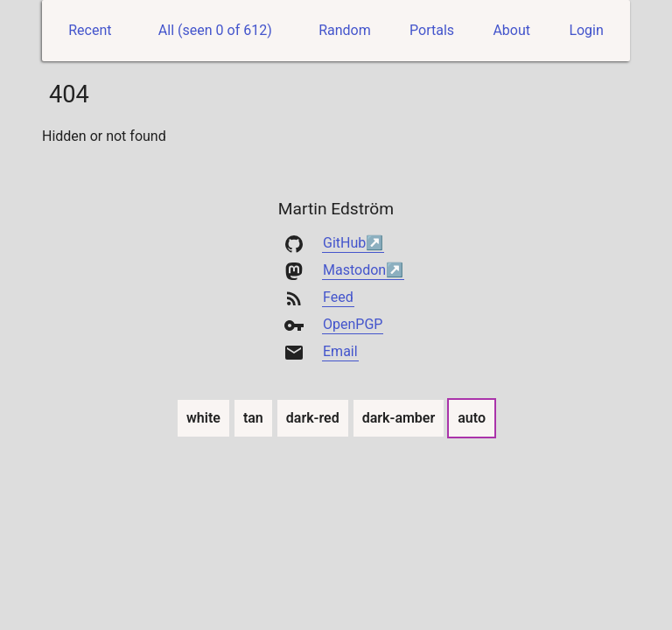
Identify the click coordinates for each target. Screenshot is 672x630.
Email (340, 351)
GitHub (344, 243)
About (511, 30)
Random (345, 30)
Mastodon (354, 270)
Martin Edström (336, 209)
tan (254, 417)
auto (472, 417)
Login (586, 30)
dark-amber (399, 417)
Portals (432, 30)
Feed (338, 297)
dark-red (313, 417)
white (204, 417)
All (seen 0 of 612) (215, 30)
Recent (90, 30)
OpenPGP (353, 324)
